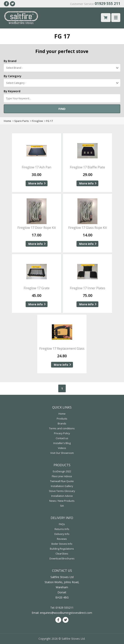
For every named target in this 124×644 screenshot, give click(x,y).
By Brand (10, 61)
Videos (62, 448)
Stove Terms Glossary (62, 491)
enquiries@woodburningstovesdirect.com (66, 613)
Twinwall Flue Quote (62, 481)
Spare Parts (22, 121)
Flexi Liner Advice (62, 476)
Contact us (62, 438)
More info (36, 183)
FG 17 (49, 121)
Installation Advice (62, 496)
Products (62, 419)
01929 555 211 (107, 4)
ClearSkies (62, 554)
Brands (62, 423)
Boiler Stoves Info (62, 544)
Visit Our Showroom (62, 453)
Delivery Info (62, 534)
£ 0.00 (105, 18)
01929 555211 (65, 608)
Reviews (62, 539)
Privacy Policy (62, 433)
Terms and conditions (62, 428)
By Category (13, 76)
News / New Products (62, 501)
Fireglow (37, 121)
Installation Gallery (62, 486)
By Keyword (12, 91)
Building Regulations (62, 549)
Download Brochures (62, 558)
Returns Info (62, 529)
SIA (62, 506)
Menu (116, 18)
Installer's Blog (62, 443)
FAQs (62, 524)
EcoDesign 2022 (62, 471)
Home (7, 121)
